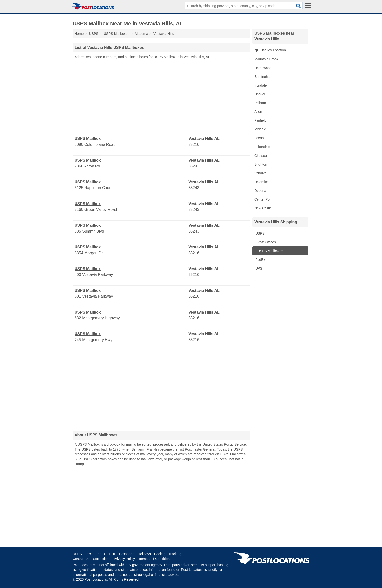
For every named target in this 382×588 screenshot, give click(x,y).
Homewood (263, 68)
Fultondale (262, 147)
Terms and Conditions (155, 559)
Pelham (260, 103)
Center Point (264, 199)
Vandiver (261, 173)
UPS (258, 268)
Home (79, 34)
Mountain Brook (266, 59)
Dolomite (261, 182)
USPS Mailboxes (270, 251)
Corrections (102, 559)
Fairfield (260, 120)
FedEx (260, 260)
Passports (127, 554)
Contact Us (81, 559)
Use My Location (270, 50)
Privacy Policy (124, 559)
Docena (260, 191)
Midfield (260, 129)
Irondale (261, 85)
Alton (258, 112)
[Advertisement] (161, 98)
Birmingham (263, 77)
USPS (259, 233)
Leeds (259, 138)
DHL (112, 554)
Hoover (260, 94)
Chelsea (261, 156)
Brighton (261, 164)
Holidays (144, 554)
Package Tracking (168, 554)
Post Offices (266, 242)
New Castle (263, 208)
